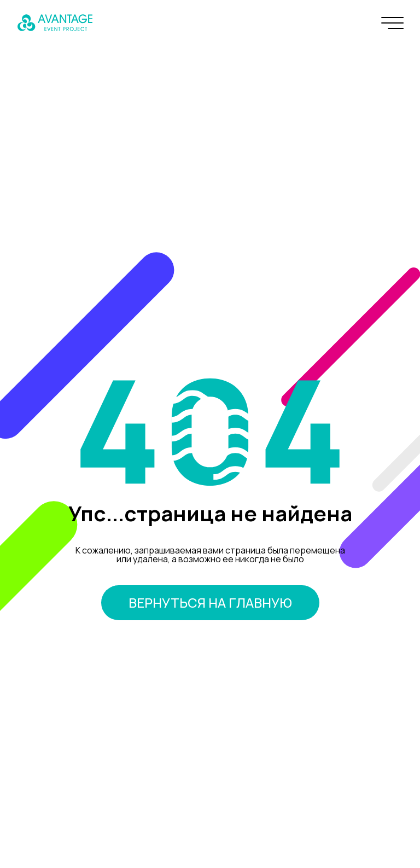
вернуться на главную (210, 602)
